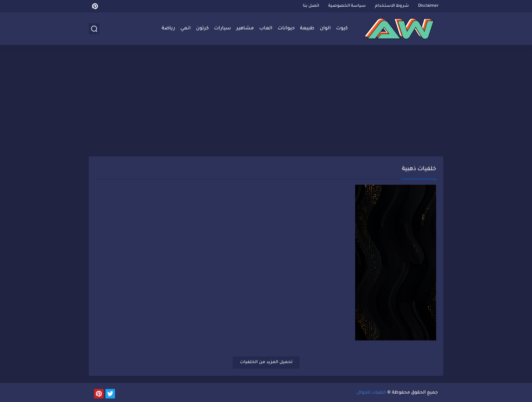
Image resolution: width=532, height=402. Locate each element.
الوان (325, 28)
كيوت (342, 28)
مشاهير (245, 28)
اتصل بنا (311, 6)
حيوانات (286, 28)
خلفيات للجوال (371, 393)
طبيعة (307, 28)
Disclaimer (428, 6)
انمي (186, 28)
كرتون (202, 28)
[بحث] (94, 29)
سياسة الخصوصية (347, 6)
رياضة (168, 28)
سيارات (222, 28)
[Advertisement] (266, 102)
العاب (266, 28)
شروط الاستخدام (392, 6)
